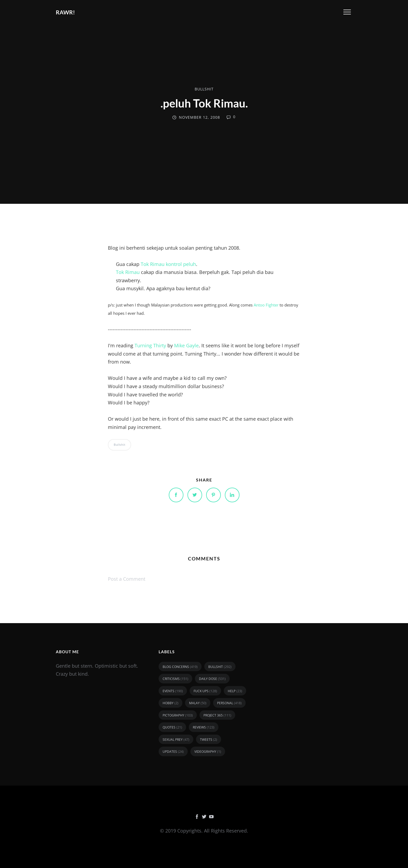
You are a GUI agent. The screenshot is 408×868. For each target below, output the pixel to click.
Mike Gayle (186, 345)
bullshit (204, 89)
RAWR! (65, 12)
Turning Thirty (150, 345)
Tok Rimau (128, 272)
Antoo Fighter (266, 305)
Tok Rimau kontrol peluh (168, 264)
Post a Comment (127, 579)
